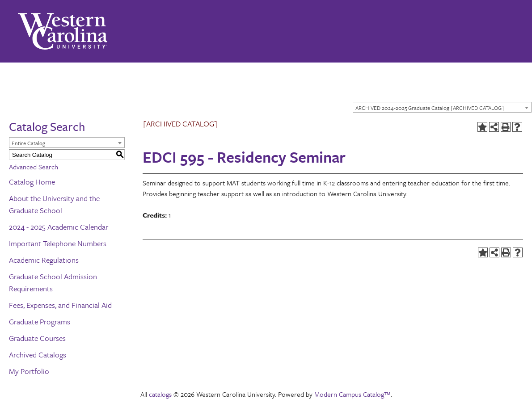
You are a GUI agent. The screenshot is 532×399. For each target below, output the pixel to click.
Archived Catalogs (38, 355)
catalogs (160, 394)
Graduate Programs (40, 321)
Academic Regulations (44, 260)
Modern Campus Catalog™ (353, 394)
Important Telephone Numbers (58, 243)
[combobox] (442, 107)
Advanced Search (34, 167)
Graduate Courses (37, 338)
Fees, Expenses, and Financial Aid (60, 305)
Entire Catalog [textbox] (28, 143)
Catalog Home (32, 182)
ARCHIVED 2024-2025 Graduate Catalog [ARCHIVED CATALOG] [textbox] (430, 108)
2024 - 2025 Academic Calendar (59, 227)
